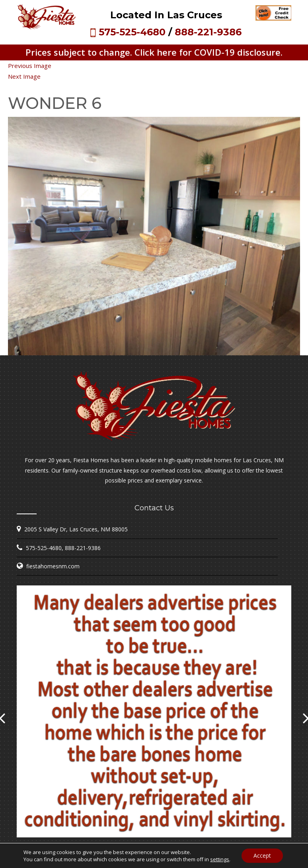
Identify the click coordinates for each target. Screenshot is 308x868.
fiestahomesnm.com (53, 566)
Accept (262, 855)
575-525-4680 (132, 32)
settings (220, 859)
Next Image (24, 76)
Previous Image (30, 66)
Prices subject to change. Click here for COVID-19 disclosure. (154, 52)
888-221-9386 (208, 32)
